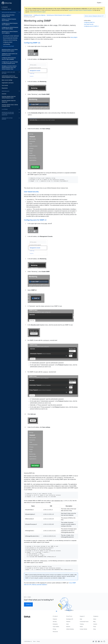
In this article (87, 20)
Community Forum (84, 622)
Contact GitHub (83, 629)
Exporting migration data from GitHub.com (9, 101)
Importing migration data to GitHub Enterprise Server (10, 105)
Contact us (28, 604)
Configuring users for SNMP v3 (91, 26)
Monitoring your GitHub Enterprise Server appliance (10, 32)
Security (55, 622)
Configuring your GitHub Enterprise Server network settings (10, 28)
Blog (94, 622)
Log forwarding (6, 44)
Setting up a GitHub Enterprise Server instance (9, 20)
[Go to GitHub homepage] (27, 616)
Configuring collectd (8, 42)
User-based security (89, 24)
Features (55, 619)
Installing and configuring (9, 12)
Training (82, 624)
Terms (34, 641)
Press (95, 627)
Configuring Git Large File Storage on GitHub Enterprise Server (10, 63)
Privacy (38, 641)
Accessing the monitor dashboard (11, 36)
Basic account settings (7, 80)
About (95, 619)
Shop (95, 629)
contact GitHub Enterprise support (38, 12)
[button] (100, 3)
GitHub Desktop (70, 629)
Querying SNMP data (29, 473)
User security (5, 85)
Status (81, 627)
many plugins (74, 37)
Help (81, 619)
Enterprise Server (6, 9)
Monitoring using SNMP (9, 46)
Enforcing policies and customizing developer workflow (8, 114)
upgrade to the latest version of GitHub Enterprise (80, 10)
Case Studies (56, 627)
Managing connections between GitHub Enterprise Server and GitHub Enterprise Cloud (9, 67)
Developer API (70, 619)
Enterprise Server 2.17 (95, 16)
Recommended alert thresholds (10, 38)
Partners (68, 622)
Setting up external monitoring (10, 40)
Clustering (5, 109)
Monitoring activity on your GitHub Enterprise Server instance (10, 50)
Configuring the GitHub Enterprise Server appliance (10, 24)
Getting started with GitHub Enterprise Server (8, 16)
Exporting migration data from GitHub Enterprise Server (9, 97)
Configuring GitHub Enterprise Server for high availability (9, 59)
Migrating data (6, 91)
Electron (68, 627)
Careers (95, 624)
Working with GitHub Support (7, 119)
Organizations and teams (8, 83)
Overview (4, 94)
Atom (68, 624)
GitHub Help (8, 3)
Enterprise (55, 624)
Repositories (5, 88)
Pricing (54, 629)
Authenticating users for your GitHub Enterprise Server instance (10, 77)
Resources (55, 632)
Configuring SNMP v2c (89, 22)
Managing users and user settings (8, 73)
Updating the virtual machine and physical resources (9, 54)
